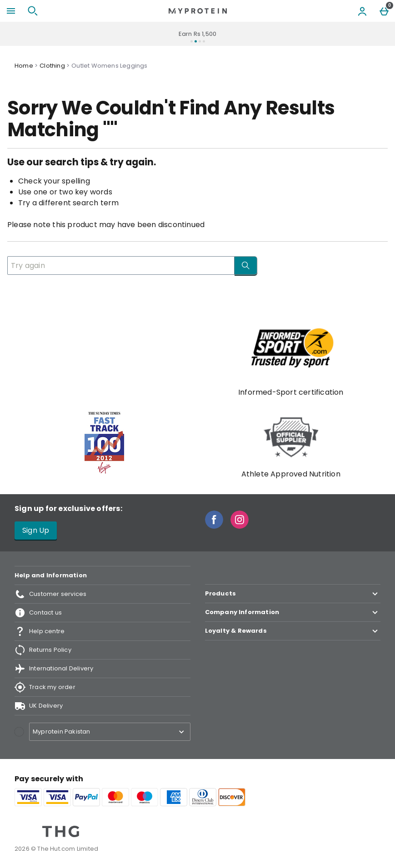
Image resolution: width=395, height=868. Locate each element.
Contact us (38, 613)
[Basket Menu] (384, 11)
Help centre (40, 631)
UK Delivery (39, 706)
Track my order (45, 687)
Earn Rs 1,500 (198, 34)
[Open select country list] (110, 732)
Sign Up (36, 530)
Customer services (50, 594)
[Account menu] (362, 11)
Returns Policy (43, 650)
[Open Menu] (11, 11)
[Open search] (33, 11)
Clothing (52, 66)
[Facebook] (214, 526)
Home (24, 66)
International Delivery (54, 669)
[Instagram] (240, 526)
